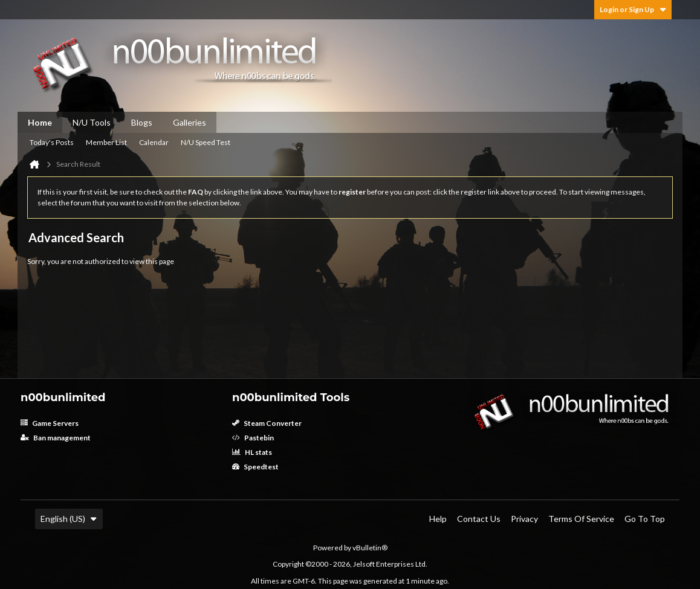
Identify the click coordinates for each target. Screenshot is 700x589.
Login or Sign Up (633, 9)
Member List (106, 142)
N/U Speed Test (206, 142)
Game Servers (50, 423)
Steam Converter (267, 423)
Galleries (190, 122)
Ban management (56, 438)
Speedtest (255, 467)
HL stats (252, 452)
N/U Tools (92, 122)
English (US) (69, 519)
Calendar (154, 142)
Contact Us (479, 519)
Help (438, 519)
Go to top (645, 519)
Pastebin (253, 438)
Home (40, 122)
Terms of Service (581, 519)
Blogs (142, 122)
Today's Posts (52, 142)
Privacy (524, 519)
